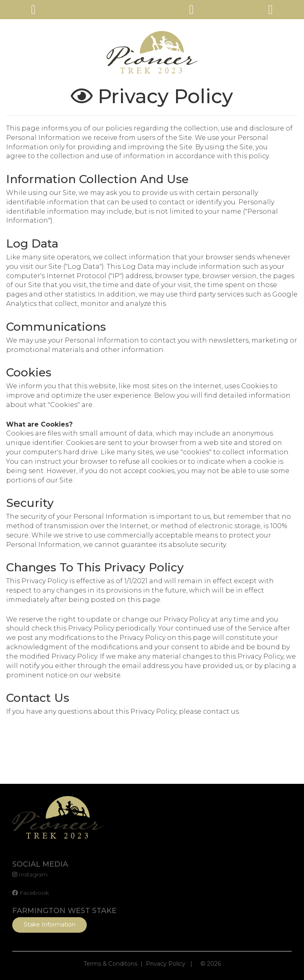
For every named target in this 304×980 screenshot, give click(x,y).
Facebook (31, 893)
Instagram (30, 874)
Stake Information (50, 925)
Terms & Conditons (110, 964)
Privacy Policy (166, 964)
